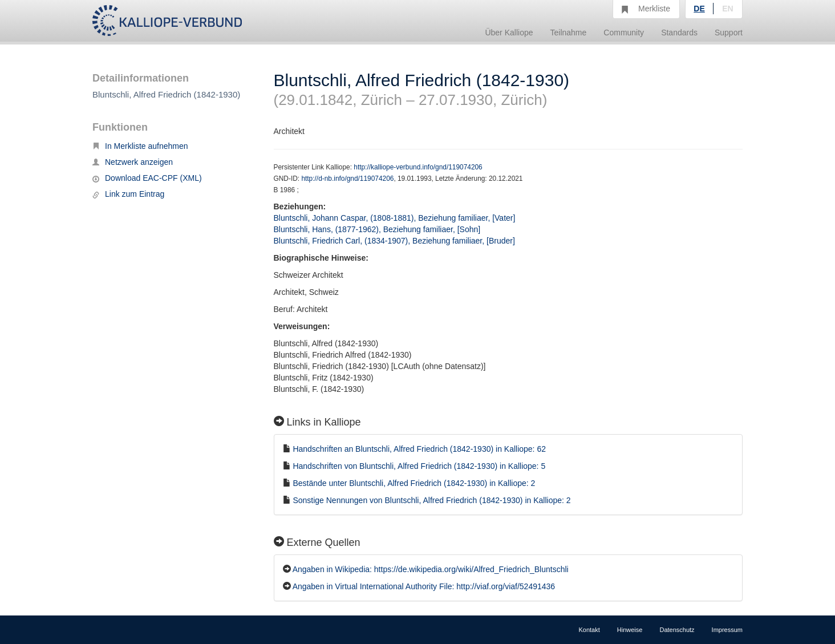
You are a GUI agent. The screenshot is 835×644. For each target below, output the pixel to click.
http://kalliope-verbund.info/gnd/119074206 (418, 167)
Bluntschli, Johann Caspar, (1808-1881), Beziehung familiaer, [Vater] (395, 218)
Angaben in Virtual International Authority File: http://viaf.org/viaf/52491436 (424, 586)
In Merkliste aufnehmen (140, 146)
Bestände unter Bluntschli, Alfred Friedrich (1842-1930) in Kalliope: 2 (414, 483)
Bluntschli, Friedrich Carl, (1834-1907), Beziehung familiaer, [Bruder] (394, 241)
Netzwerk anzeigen (133, 162)
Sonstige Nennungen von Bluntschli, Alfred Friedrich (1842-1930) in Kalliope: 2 (431, 500)
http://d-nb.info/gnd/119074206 (347, 179)
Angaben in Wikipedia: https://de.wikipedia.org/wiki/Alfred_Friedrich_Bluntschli (431, 569)
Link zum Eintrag (128, 194)
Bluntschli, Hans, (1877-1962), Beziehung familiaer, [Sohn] (377, 229)
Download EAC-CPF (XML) (147, 178)
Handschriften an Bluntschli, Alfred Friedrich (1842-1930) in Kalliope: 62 (419, 449)
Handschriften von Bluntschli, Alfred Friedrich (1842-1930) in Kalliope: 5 (419, 466)
